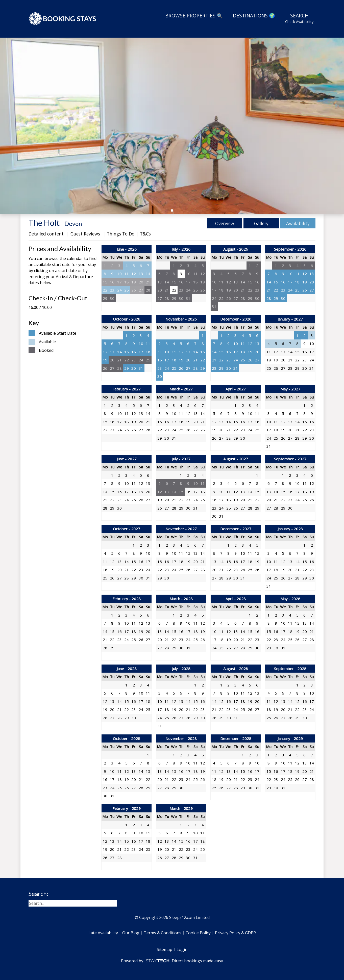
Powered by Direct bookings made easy (172, 961)
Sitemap (165, 949)
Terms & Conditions (163, 933)
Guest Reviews (86, 234)
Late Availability (103, 933)
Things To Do (121, 234)
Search (299, 18)
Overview (225, 223)
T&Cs (145, 234)
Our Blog (131, 933)
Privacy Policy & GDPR (235, 933)
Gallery (261, 223)
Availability (298, 223)
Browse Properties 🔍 (194, 16)
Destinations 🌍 (254, 16)
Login (182, 949)
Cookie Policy (198, 933)
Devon (73, 223)
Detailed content (47, 234)
